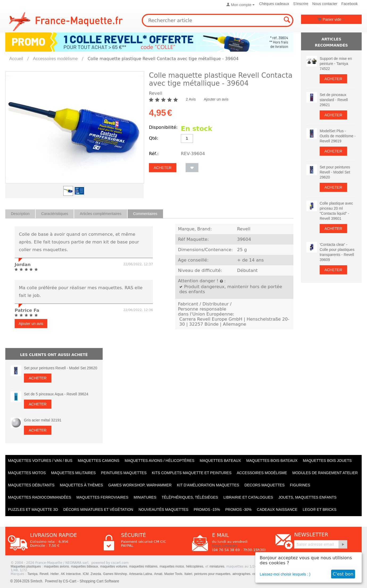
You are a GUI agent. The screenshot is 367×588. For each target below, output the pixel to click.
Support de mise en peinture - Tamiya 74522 (336, 64)
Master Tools (173, 574)
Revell (44, 574)
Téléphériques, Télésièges (190, 497)
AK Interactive (71, 574)
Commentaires (145, 214)
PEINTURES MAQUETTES (124, 473)
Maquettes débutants (31, 485)
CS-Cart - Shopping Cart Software (91, 581)
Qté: (154, 138)
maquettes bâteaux (85, 566)
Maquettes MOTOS (27, 473)
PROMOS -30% (238, 510)
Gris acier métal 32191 (43, 420)
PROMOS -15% (207, 510)
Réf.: (154, 154)
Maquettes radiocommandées (39, 497)
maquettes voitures (114, 566)
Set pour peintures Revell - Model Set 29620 (61, 368)
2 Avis (191, 99)
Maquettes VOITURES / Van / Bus (40, 461)
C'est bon (343, 574)
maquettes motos (172, 566)
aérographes (241, 574)
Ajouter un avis (216, 99)
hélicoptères (195, 566)
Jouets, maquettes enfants (308, 497)
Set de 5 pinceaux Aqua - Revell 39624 (56, 394)
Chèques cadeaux (274, 4)
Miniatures (145, 497)
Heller (55, 574)
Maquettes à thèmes (81, 485)
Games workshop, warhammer (140, 485)
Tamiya (32, 574)
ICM (86, 574)
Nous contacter (325, 4)
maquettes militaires (143, 566)
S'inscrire (301, 4)
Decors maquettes (264, 485)
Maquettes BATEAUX (220, 461)
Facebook (350, 4)
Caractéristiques (55, 214)
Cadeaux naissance (277, 510)
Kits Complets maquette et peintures (192, 473)
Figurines (300, 485)
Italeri (188, 574)
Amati (158, 574)
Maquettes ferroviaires (102, 497)
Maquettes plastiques (26, 566)
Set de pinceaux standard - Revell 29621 (334, 100)
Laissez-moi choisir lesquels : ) (285, 574)
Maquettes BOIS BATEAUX (272, 461)
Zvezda (96, 574)
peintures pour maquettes (212, 574)
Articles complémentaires (101, 214)
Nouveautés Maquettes (163, 510)
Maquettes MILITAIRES (73, 473)
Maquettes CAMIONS (98, 461)
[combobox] (218, 20)
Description (20, 214)
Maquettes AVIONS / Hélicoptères (160, 461)
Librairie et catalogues (248, 497)
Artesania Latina (141, 574)
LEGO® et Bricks (320, 510)
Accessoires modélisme (55, 59)
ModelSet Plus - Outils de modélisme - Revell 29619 (338, 136)
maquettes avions (56, 566)
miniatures (217, 566)
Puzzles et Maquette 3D (33, 510)
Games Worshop (115, 574)
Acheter (163, 168)
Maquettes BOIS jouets (327, 461)
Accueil (16, 59)
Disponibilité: (163, 127)
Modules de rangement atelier (325, 473)
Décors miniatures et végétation (98, 510)
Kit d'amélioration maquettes (208, 485)
